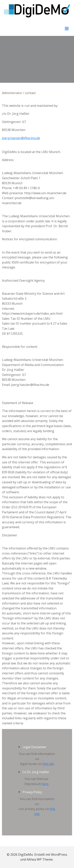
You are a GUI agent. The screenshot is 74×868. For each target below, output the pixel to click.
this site (48, 764)
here (45, 784)
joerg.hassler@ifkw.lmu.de (21, 138)
